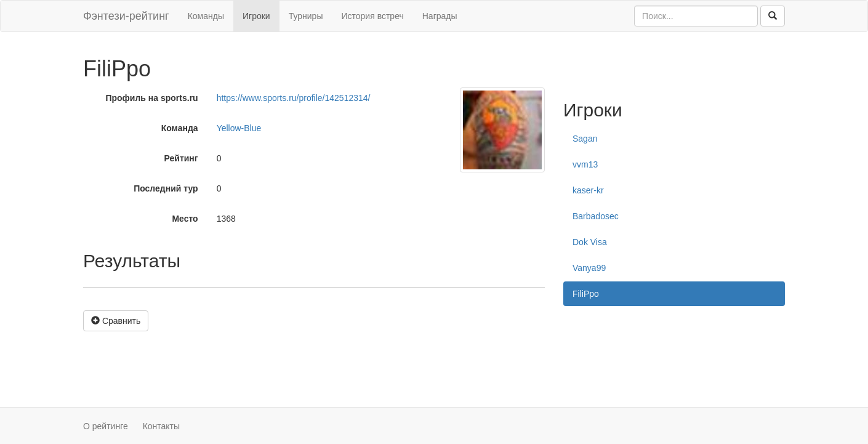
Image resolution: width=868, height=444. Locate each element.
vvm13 (585, 164)
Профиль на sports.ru (151, 98)
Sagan (585, 139)
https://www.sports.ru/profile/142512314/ (294, 98)
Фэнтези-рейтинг (126, 16)
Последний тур (166, 188)
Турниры (306, 16)
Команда (180, 128)
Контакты (161, 426)
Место (185, 219)
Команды (206, 16)
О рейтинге (106, 426)
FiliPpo (586, 294)
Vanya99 (589, 268)
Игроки (256, 16)
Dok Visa (590, 242)
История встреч (372, 16)
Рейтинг (181, 158)
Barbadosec (596, 216)
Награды (440, 16)
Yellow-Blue (239, 128)
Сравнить (116, 321)
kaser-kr (588, 190)
